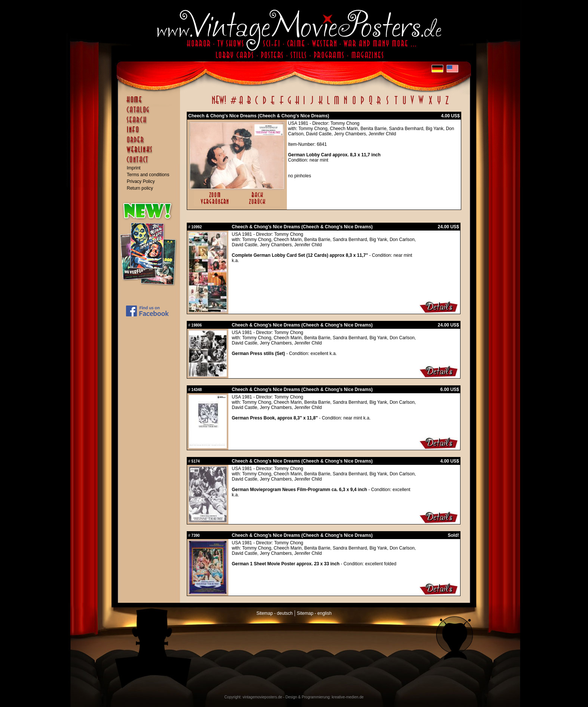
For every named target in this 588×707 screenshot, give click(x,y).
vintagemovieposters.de (262, 697)
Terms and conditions (148, 175)
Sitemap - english (314, 613)
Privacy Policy (141, 181)
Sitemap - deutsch (275, 613)
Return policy (140, 188)
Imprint (134, 168)
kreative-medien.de (348, 697)
